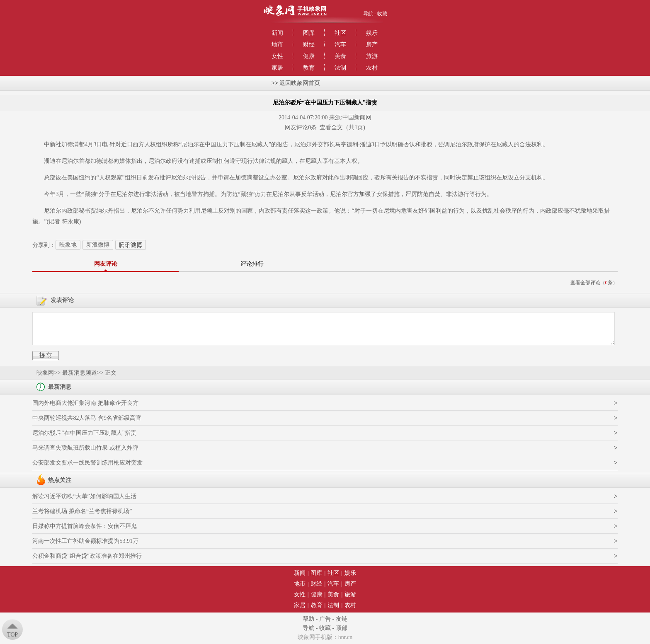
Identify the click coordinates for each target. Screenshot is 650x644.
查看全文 (331, 127)
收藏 (382, 14)
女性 (277, 56)
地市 (277, 45)
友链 (342, 619)
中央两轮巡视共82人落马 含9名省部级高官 (87, 418)
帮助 (308, 619)
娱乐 (372, 33)
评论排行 (252, 264)
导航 (368, 14)
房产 (372, 45)
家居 (277, 68)
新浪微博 (98, 245)
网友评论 (106, 264)
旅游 (372, 56)
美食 (340, 56)
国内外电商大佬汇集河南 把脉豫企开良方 (85, 403)
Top (12, 635)
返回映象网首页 (300, 83)
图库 (309, 33)
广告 (325, 619)
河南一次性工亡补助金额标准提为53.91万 (85, 541)
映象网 (45, 373)
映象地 (68, 245)
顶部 (342, 628)
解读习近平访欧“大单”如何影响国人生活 (84, 496)
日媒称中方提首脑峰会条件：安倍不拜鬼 (85, 526)
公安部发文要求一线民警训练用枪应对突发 (87, 463)
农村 (372, 68)
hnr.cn (346, 637)
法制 (340, 68)
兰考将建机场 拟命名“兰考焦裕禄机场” (82, 511)
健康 (309, 56)
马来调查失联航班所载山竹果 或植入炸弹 (85, 448)
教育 (309, 68)
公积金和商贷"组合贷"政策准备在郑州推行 (87, 556)
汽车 (340, 45)
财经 (309, 45)
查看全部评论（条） (594, 283)
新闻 (277, 33)
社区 (340, 33)
